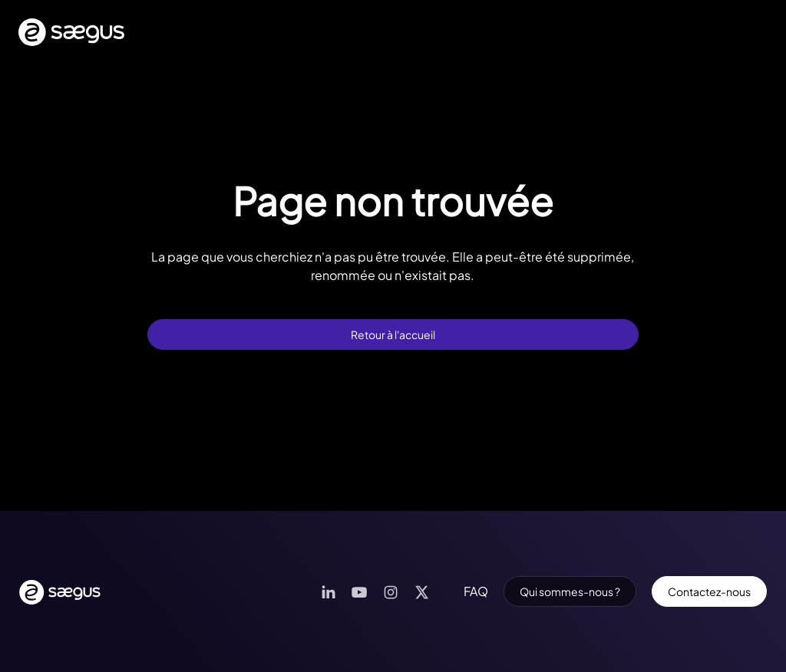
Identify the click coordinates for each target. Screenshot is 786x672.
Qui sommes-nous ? (570, 591)
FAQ (476, 591)
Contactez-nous (709, 591)
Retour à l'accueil (393, 334)
